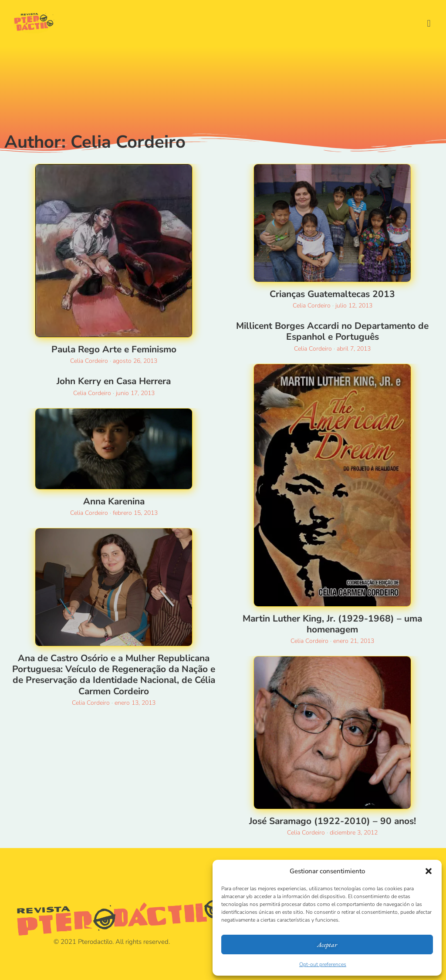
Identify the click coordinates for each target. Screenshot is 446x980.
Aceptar (327, 945)
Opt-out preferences (323, 964)
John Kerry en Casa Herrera (114, 381)
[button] (429, 871)
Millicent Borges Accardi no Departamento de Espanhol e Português (332, 331)
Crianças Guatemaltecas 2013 (332, 294)
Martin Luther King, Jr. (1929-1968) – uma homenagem (332, 624)
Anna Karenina (114, 501)
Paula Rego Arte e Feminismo (114, 349)
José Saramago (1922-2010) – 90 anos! (333, 821)
